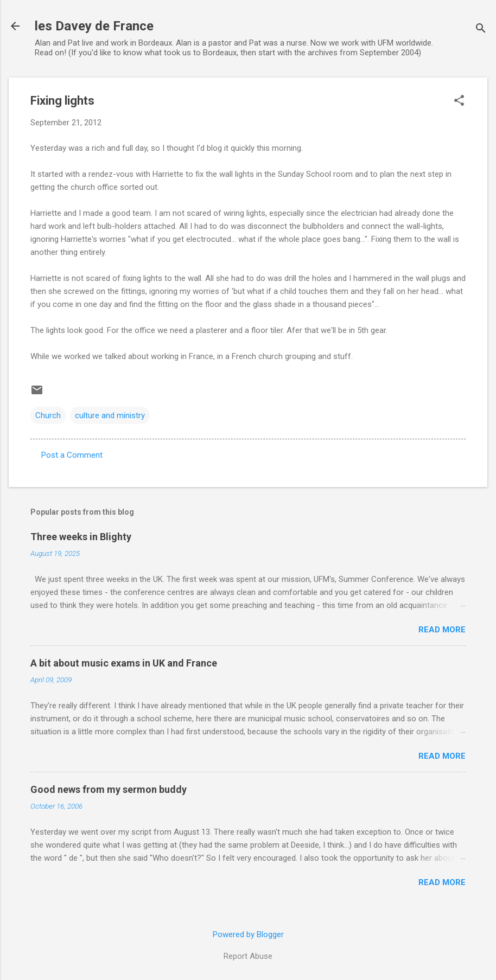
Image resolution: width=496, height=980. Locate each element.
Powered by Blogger (248, 934)
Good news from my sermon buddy (109, 789)
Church (48, 415)
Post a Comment (72, 455)
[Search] (481, 30)
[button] (459, 101)
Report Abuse (248, 956)
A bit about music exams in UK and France (124, 663)
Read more (442, 630)
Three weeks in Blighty (81, 537)
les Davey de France (94, 26)
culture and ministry (110, 415)
